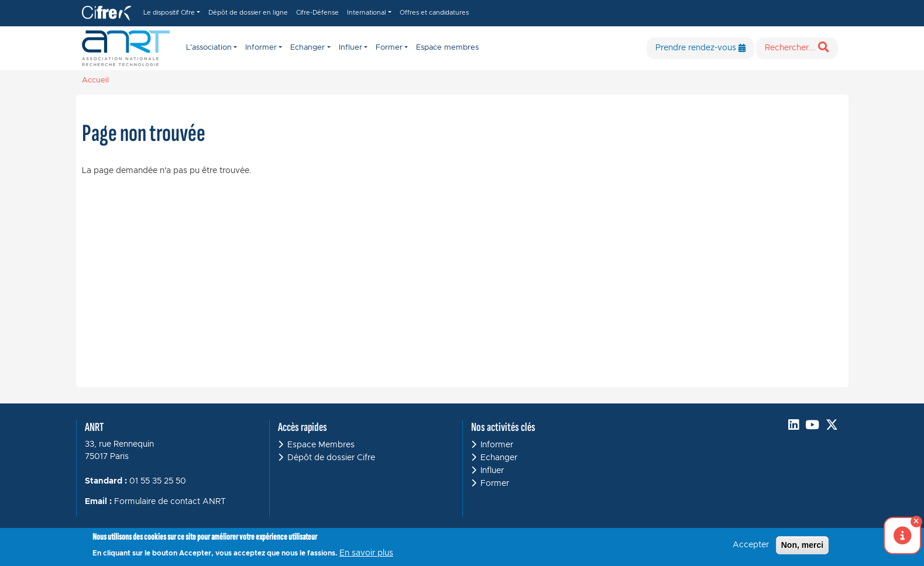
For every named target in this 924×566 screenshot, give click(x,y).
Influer (492, 471)
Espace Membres (321, 445)
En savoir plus (366, 556)
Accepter (751, 548)
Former (495, 484)
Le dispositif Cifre (169, 13)
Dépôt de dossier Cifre (331, 458)
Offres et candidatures (434, 13)
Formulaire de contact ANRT (170, 502)
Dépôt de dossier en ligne (248, 13)
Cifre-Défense (317, 13)
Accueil (95, 80)
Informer (497, 445)
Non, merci (802, 548)
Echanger (499, 458)
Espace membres (447, 48)
